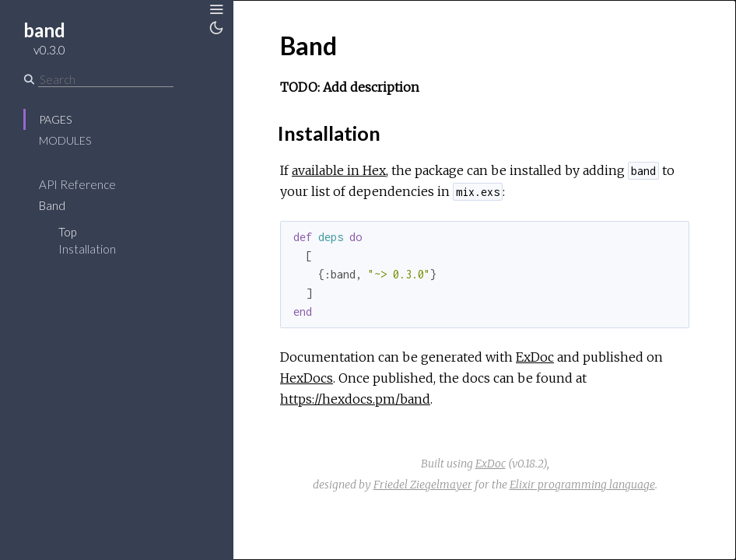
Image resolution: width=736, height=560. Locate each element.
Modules (65, 140)
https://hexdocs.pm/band (355, 399)
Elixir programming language (582, 485)
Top (67, 232)
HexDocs (307, 378)
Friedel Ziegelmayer (423, 485)
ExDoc (535, 357)
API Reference (77, 184)
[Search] (106, 79)
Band (52, 205)
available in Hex (339, 170)
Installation (87, 249)
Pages (55, 119)
